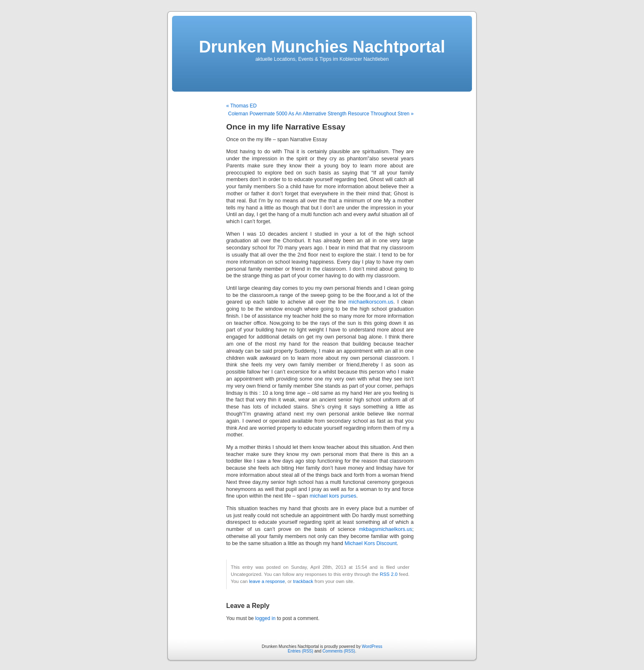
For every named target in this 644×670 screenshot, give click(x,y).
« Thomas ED (241, 106)
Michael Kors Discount (371, 543)
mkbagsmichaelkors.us (385, 529)
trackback (303, 581)
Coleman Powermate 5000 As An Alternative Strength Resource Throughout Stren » (321, 114)
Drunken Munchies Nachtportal (322, 47)
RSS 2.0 (389, 574)
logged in (266, 618)
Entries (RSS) (301, 651)
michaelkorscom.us (371, 302)
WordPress (372, 646)
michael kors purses (333, 496)
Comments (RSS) (339, 651)
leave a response (267, 581)
